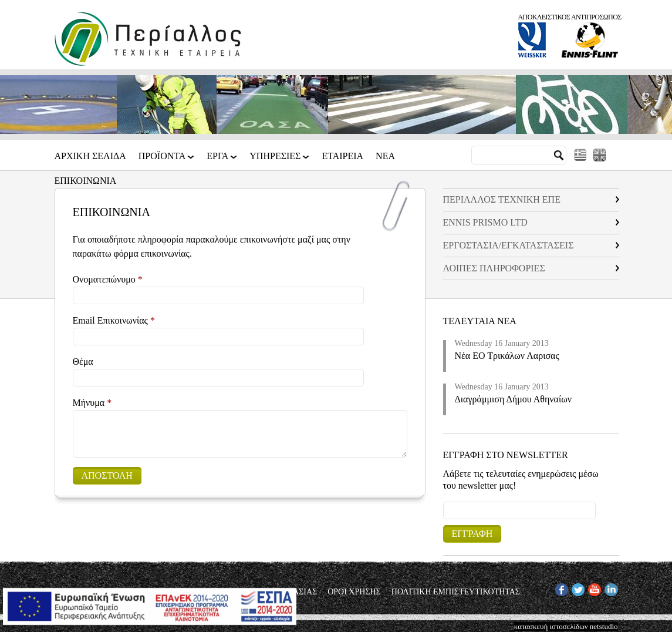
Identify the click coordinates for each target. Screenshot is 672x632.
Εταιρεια (342, 156)
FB (560, 588)
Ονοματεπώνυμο (108, 279)
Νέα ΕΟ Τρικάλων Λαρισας (507, 356)
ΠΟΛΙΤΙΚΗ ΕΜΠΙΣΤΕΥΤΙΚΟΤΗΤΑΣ (456, 592)
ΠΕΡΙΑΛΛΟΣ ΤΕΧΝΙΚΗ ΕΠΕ (502, 199)
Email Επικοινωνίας (114, 320)
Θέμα (83, 362)
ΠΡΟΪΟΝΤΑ (163, 160)
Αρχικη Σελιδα (90, 156)
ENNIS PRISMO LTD (485, 222)
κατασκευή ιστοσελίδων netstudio (566, 626)
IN (609, 588)
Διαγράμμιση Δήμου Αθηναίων (514, 399)
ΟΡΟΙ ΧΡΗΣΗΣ (354, 592)
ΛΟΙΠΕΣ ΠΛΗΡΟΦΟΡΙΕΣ (494, 268)
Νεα (385, 156)
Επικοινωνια (86, 181)
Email (443, 501)
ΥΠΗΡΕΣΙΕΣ (276, 160)
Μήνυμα (92, 403)
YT (593, 588)
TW (578, 588)
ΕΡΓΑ (218, 160)
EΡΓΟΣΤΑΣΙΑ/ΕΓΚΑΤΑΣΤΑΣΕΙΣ (509, 245)
